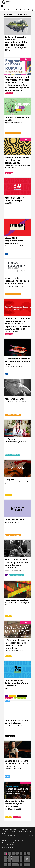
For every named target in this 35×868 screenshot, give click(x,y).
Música (8, 701)
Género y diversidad (12, 455)
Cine (7, 575)
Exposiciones (22, 696)
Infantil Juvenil (20, 698)
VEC (6, 254)
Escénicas (9, 495)
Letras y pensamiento (13, 133)
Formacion (9, 93)
